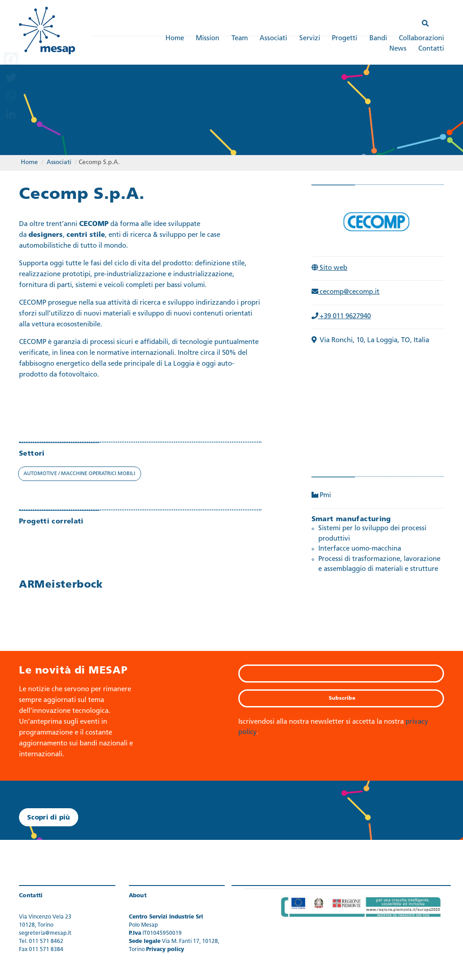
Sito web (330, 268)
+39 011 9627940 (341, 317)
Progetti (345, 39)
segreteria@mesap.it (45, 933)
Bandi (378, 39)
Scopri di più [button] (49, 818)
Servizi (310, 39)
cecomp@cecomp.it (346, 292)
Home (175, 39)
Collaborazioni (421, 39)
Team (240, 39)
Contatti (431, 49)
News (398, 49)
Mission (208, 39)
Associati (273, 39)
